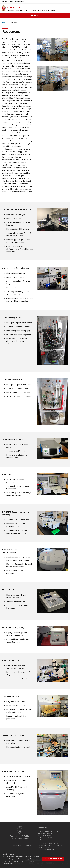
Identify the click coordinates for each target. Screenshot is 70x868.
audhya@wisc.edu (48, 849)
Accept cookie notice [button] (53, 859)
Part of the (20, 845)
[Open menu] (35, 15)
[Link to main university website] (20, 839)
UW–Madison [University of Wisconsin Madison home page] (14, 2)
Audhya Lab (14, 8)
